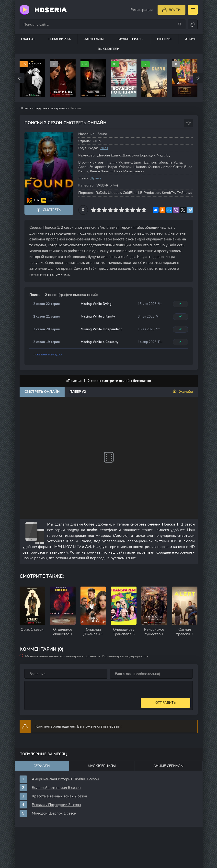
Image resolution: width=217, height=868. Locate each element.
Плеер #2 (78, 392)
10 (144, 210)
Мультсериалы (131, 39)
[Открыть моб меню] (193, 10)
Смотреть (52, 210)
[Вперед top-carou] (198, 78)
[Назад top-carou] (20, 78)
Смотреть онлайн (42, 392)
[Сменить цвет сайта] (193, 24)
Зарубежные (95, 39)
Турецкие (164, 39)
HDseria (50, 10)
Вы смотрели (109, 49)
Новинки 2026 (60, 39)
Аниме (191, 39)
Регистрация (142, 10)
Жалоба (183, 392)
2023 (104, 148)
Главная (28, 39)
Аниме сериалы (168, 766)
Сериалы (42, 766)
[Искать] (180, 24)
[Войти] (171, 10)
